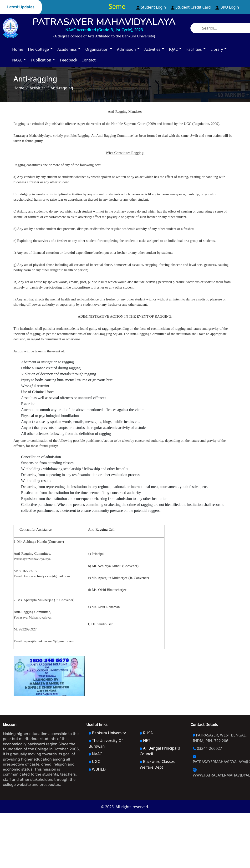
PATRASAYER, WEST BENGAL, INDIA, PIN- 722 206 (220, 738)
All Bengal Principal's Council (160, 751)
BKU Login (227, 7)
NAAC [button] (18, 60)
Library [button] (217, 49)
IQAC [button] (174, 49)
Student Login (151, 7)
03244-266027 (207, 748)
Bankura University (107, 733)
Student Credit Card (191, 7)
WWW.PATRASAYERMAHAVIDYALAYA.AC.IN (220, 773)
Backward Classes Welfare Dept (157, 764)
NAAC (95, 754)
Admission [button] (127, 49)
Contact (89, 60)
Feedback (69, 60)
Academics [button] (68, 49)
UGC (94, 761)
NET (145, 741)
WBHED (97, 769)
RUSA (146, 733)
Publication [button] (41, 60)
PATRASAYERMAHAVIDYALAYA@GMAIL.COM (220, 760)
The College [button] (39, 49)
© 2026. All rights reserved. (125, 807)
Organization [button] (97, 49)
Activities (38, 88)
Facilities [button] (195, 49)
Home (18, 49)
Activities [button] (153, 49)
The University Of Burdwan (106, 743)
